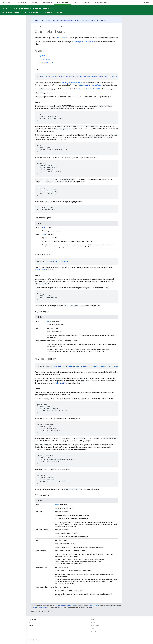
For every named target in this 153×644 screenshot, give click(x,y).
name (43, 77)
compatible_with (58, 77)
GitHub (147, 2)
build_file (62, 366)
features (87, 77)
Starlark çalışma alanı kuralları (84, 42)
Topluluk (87, 2)
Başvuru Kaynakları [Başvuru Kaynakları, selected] (63, 2)
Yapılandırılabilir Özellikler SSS (89, 89)
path (57, 261)
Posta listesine (72, 20)
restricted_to (104, 77)
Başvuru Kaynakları (46, 27)
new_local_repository (46, 63)
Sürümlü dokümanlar (100, 2)
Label (44, 234)
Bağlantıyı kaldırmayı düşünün (72, 83)
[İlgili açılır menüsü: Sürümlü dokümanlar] (110, 2)
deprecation (70, 77)
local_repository (44, 59)
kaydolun (103, 20)
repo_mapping (65, 261)
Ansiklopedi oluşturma (60, 27)
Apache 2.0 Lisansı (94, 606)
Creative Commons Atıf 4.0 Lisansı (65, 606)
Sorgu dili (49, 12)
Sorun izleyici (95, 626)
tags (112, 77)
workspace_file (105, 366)
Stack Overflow (96, 632)
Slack (93, 629)
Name (44, 227)
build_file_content (75, 366)
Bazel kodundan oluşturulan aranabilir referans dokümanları (27, 8)
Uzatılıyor (77, 2)
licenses (94, 77)
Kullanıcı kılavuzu (47, 2)
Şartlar (31, 640)
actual (48, 77)
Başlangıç (34, 2)
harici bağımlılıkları (62, 38)
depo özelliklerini (90, 85)
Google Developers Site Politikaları (41, 608)
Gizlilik (36, 640)
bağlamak (42, 56)
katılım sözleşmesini (87, 20)
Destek (93, 622)
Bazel (36, 27)
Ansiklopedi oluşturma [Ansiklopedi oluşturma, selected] (11, 12)
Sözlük (60, 12)
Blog (30, 622)
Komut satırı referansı (32, 12)
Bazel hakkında (22, 2)
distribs (79, 77)
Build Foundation (40, 20)
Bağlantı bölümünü (41, 270)
